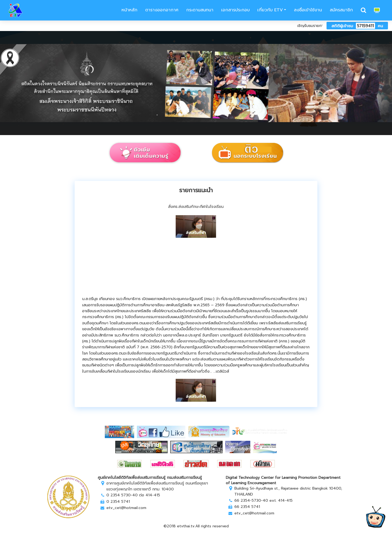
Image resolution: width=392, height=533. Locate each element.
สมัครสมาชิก (341, 10)
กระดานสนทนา (200, 10)
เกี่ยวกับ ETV (270, 10)
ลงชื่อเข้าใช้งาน (308, 10)
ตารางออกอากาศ (162, 10)
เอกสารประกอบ (235, 10)
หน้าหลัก (129, 10)
